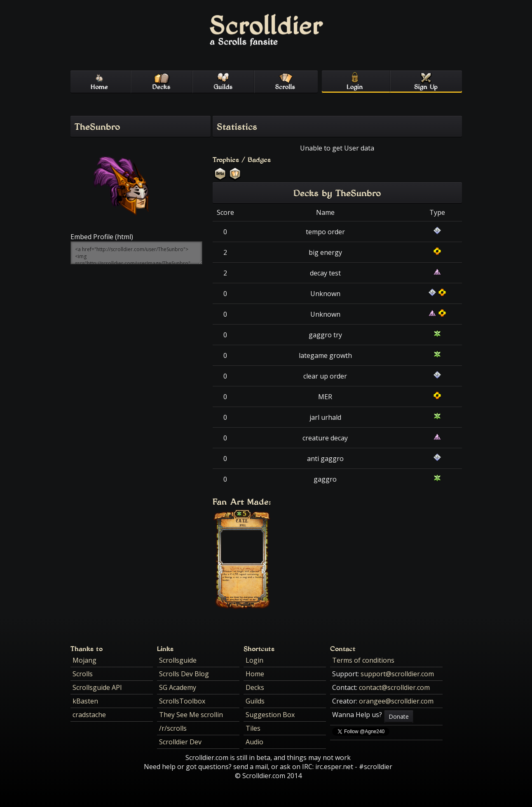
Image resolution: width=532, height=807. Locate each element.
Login (254, 660)
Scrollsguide (178, 660)
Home (255, 674)
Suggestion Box (270, 715)
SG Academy (178, 687)
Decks (255, 687)
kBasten (85, 701)
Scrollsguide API (97, 687)
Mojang (84, 660)
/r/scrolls (173, 728)
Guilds (255, 701)
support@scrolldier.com (397, 674)
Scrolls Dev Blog (184, 674)
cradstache (89, 715)
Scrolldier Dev (180, 742)
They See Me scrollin (191, 715)
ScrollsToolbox (182, 701)
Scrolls (83, 674)
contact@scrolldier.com (394, 687)
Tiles (253, 728)
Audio (254, 742)
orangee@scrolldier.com (396, 701)
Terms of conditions (363, 660)
